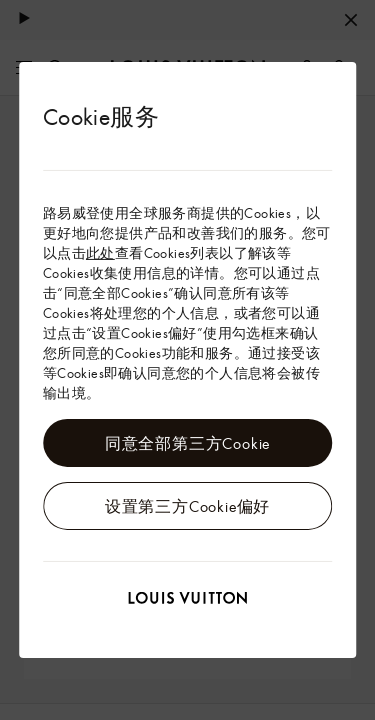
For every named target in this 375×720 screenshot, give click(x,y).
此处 (100, 253)
